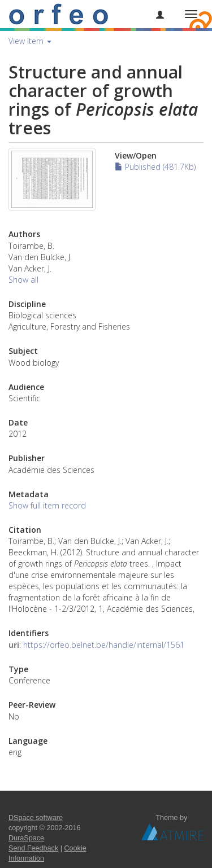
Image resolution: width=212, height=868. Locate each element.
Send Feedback (33, 848)
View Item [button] (30, 41)
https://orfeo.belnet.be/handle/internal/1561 (104, 645)
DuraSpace (26, 838)
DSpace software (36, 818)
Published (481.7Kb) (155, 167)
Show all (23, 280)
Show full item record (47, 505)
